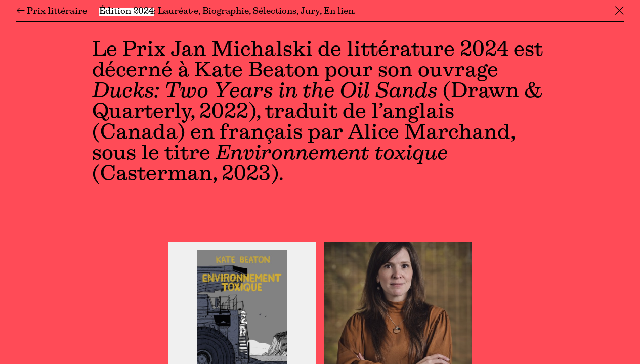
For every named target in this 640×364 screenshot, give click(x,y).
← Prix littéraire (52, 12)
